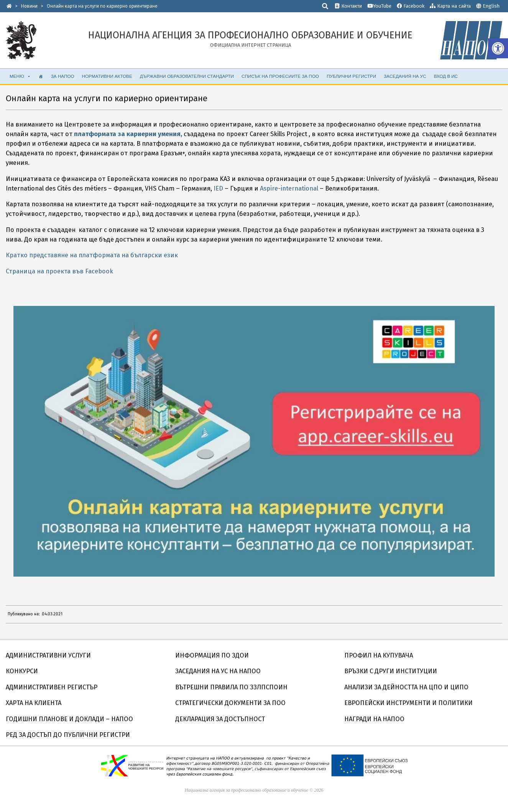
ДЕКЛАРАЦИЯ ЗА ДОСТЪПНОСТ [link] (220, 719)
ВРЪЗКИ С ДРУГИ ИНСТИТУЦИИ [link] (391, 671)
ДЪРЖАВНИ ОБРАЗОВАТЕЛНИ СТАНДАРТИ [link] (187, 76)
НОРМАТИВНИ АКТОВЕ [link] (107, 76)
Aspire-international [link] (289, 188)
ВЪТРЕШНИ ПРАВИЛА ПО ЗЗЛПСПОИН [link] (231, 687)
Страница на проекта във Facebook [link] (59, 271)
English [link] (491, 6)
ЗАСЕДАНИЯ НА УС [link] (405, 76)
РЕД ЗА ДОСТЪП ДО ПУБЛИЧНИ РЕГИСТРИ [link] (68, 735)
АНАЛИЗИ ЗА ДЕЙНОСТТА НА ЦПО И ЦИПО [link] (406, 687)
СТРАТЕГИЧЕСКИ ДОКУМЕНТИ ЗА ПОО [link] (230, 703)
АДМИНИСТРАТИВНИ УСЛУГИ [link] (48, 655)
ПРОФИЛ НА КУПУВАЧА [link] (379, 655)
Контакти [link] (348, 6)
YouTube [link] (379, 6)
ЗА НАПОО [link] (63, 76)
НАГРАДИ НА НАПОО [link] (374, 719)
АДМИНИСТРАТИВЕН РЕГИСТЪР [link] (52, 687)
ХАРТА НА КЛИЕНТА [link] (34, 703)
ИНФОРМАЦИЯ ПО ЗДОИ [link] (212, 655)
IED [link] (218, 188)
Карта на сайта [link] (450, 6)
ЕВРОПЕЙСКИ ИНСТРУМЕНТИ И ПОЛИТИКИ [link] (409, 703)
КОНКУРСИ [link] (22, 671)
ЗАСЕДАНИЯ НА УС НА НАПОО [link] (218, 671)
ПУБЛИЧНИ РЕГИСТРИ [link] (351, 76)
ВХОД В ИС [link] (446, 76)
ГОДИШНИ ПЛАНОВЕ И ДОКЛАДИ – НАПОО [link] (69, 719)
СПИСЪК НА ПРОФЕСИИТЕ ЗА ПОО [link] (280, 76)
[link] (498, 48)
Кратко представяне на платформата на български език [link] (92, 255)
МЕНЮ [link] (20, 76)
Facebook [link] (411, 6)
